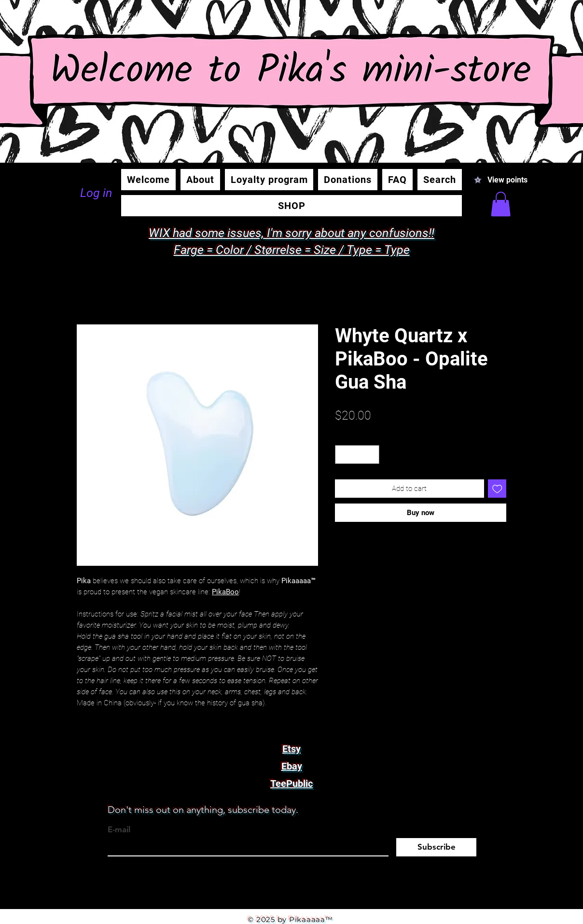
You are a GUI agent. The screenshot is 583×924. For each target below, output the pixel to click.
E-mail (119, 830)
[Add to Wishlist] (497, 489)
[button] (501, 204)
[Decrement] (343, 455)
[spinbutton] (357, 455)
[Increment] (372, 455)
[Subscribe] (436, 847)
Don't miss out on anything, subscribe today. (203, 810)
